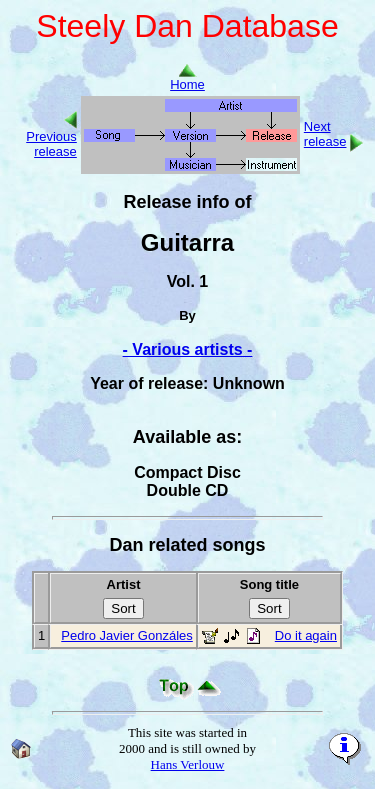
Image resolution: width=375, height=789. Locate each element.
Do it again (306, 635)
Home (187, 78)
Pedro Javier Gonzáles (127, 635)
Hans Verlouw (188, 764)
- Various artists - (188, 349)
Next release (325, 134)
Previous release (51, 144)
